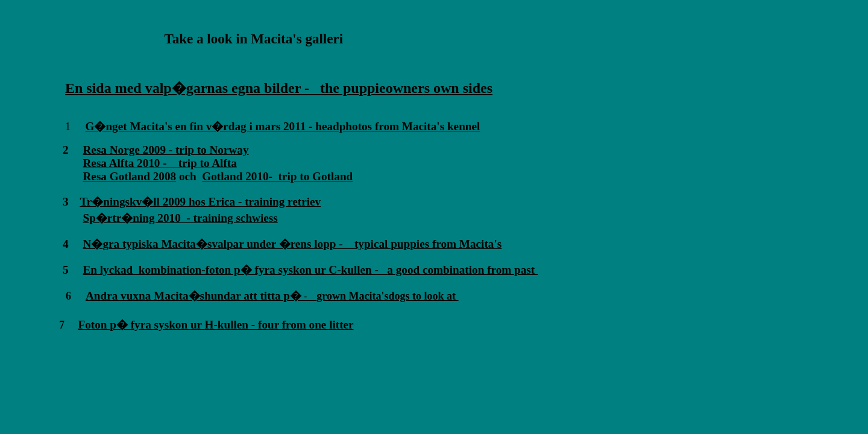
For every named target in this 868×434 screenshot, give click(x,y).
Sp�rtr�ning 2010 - (138, 218)
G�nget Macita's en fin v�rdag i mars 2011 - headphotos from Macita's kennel (283, 126)
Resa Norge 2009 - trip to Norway (166, 150)
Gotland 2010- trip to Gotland (277, 176)
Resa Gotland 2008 (130, 176)
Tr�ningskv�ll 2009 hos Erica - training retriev (200, 202)
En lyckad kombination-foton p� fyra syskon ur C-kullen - (231, 270)
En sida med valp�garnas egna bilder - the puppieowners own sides (279, 88)
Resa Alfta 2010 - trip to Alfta (160, 163)
